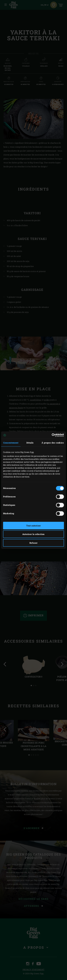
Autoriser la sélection (33, 534)
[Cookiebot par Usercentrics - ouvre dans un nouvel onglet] (52, 435)
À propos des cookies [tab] (53, 443)
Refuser (33, 543)
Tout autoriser (33, 526)
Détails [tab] (30, 443)
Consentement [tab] (11, 443)
